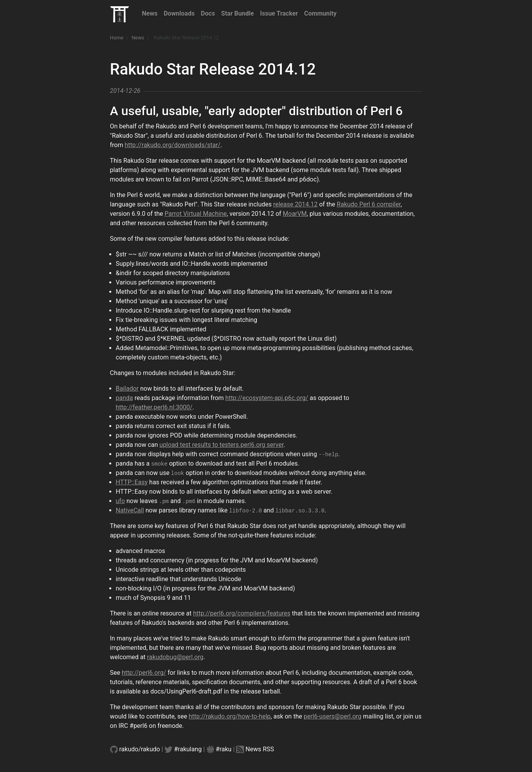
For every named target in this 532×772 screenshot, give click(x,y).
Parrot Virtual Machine (196, 214)
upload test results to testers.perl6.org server (222, 445)
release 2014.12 (295, 204)
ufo (121, 501)
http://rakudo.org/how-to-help (230, 716)
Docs (208, 13)
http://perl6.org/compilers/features (242, 613)
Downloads (179, 13)
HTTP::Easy (132, 482)
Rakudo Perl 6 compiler (369, 204)
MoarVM (295, 214)
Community (320, 13)
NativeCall (130, 510)
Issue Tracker (279, 13)
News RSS (260, 749)
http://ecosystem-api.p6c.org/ (267, 398)
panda (125, 398)
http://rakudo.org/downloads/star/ (173, 145)
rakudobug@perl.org (175, 657)
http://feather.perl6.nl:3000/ (154, 407)
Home (117, 38)
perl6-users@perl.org (333, 716)
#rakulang (188, 749)
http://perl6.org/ (144, 673)
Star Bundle (238, 13)
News (150, 13)
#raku (224, 749)
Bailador (127, 389)
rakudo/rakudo (140, 749)
